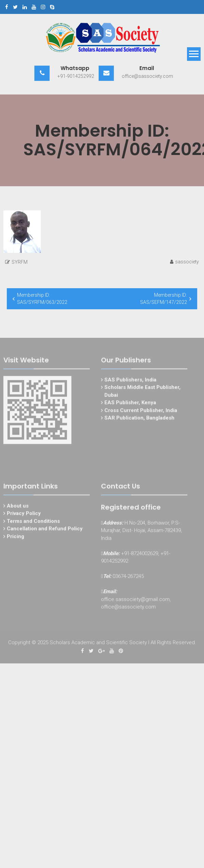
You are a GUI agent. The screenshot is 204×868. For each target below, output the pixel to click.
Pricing (15, 537)
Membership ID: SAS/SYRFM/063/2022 (42, 299)
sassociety (187, 262)
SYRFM (20, 262)
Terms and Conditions (33, 522)
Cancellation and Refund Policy (45, 530)
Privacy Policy (24, 515)
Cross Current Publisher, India (141, 411)
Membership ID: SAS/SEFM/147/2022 (164, 299)
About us (18, 507)
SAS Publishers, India (130, 381)
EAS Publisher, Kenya (130, 404)
